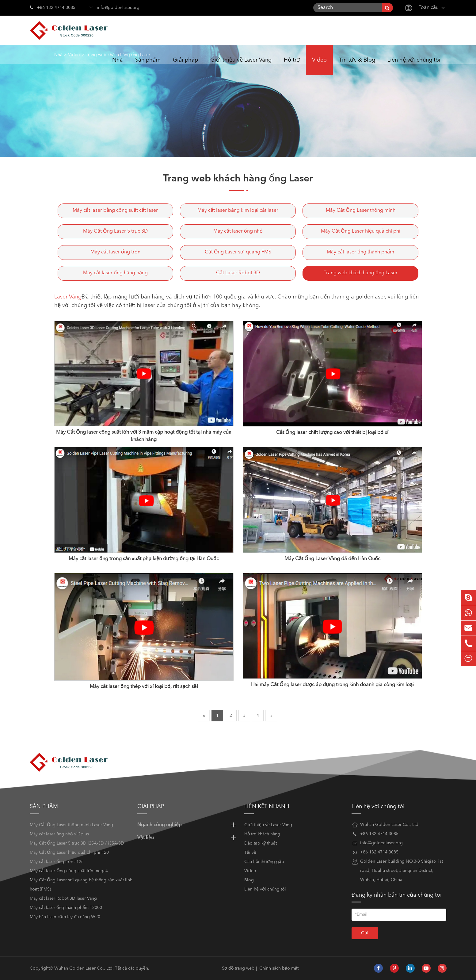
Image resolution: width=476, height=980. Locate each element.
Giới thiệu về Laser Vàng (241, 66)
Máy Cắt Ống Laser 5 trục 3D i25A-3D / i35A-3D (77, 843)
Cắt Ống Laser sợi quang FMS (238, 252)
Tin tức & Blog (357, 66)
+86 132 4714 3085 (53, 7)
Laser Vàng (68, 297)
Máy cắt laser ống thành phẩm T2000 (66, 908)
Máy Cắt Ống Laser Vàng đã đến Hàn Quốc (332, 559)
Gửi (365, 933)
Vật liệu (188, 838)
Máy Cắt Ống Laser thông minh (361, 211)
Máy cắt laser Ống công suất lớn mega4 (69, 871)
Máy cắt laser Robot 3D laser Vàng (63, 898)
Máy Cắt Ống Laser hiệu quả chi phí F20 (69, 853)
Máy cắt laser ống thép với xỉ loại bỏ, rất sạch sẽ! (144, 687)
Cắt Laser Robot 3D (238, 273)
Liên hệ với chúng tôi (414, 66)
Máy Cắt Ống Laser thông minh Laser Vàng (71, 825)
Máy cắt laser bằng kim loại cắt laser (238, 211)
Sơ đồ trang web (238, 968)
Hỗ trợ (292, 66)
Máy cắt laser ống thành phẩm (360, 252)
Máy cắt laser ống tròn (115, 252)
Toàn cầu (429, 8)
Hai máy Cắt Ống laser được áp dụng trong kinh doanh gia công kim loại (332, 685)
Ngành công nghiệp (188, 825)
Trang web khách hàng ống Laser (361, 273)
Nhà (118, 66)
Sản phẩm (148, 66)
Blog (249, 880)
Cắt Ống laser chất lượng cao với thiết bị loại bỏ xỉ (332, 433)
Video (319, 66)
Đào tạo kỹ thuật (261, 843)
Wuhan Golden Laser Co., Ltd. (84, 968)
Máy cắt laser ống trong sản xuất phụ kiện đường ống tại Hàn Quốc (144, 559)
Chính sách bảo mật (279, 968)
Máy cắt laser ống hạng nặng (115, 273)
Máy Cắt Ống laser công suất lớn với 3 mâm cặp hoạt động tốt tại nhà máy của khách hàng (144, 436)
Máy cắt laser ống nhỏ (238, 231)
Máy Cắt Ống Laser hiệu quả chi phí (361, 231)
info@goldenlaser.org (118, 8)
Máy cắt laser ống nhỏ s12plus (59, 834)
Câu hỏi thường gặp (264, 862)
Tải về (250, 853)
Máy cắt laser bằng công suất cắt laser (115, 211)
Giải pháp (185, 66)
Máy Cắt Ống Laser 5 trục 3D (115, 231)
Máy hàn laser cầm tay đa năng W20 (65, 917)
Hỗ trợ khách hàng (262, 834)
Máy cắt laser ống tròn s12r (56, 862)
